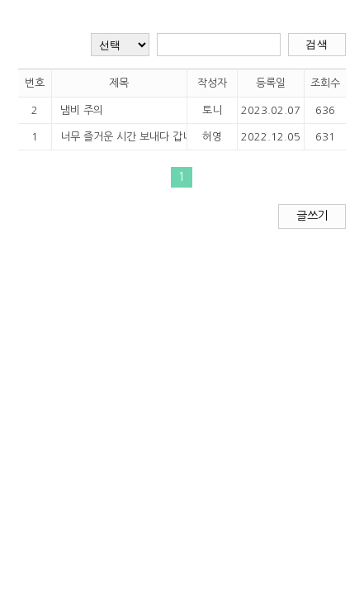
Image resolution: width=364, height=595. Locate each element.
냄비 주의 (82, 110)
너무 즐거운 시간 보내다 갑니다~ (117, 137)
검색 (317, 44)
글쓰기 (312, 216)
